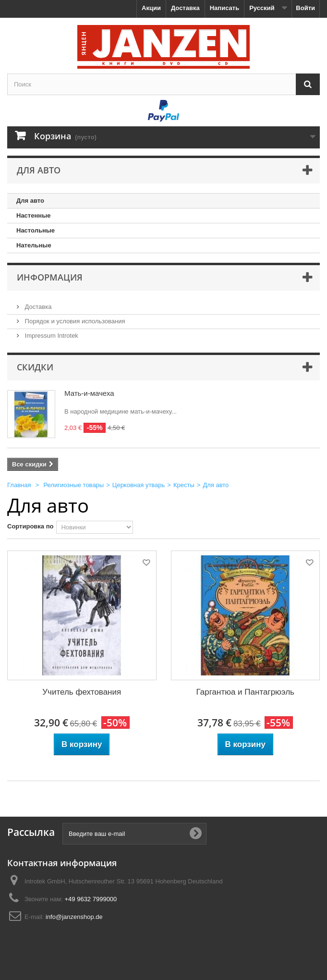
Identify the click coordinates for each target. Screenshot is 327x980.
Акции (151, 8)
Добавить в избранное (145, 564)
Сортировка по (30, 526)
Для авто (30, 201)
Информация (50, 277)
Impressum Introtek (51, 336)
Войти (305, 8)
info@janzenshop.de (74, 917)
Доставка (185, 8)
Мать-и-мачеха (89, 393)
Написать (224, 8)
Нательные (34, 245)
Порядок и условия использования (74, 321)
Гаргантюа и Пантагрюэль (245, 692)
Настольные (36, 230)
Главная (19, 485)
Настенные (33, 215)
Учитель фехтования (82, 692)
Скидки (35, 367)
